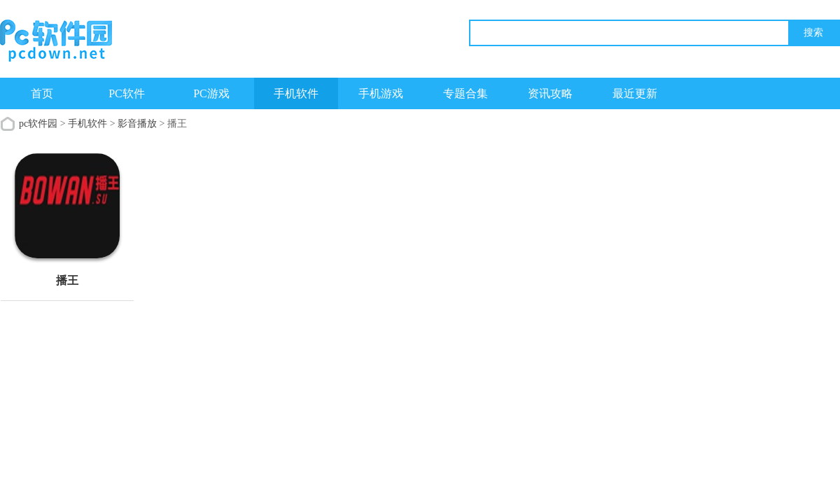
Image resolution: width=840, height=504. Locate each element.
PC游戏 (211, 93)
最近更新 (635, 93)
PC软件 (127, 93)
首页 (42, 93)
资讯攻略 (550, 93)
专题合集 (465, 93)
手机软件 (296, 93)
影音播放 (137, 124)
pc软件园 (38, 124)
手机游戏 (381, 93)
